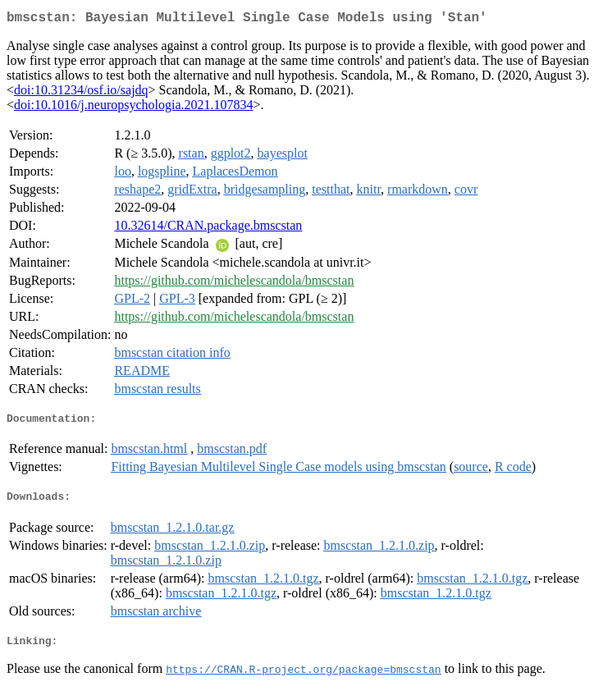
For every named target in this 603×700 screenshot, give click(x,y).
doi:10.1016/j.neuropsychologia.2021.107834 (134, 108)
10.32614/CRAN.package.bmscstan (208, 229)
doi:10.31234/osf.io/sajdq (81, 93)
